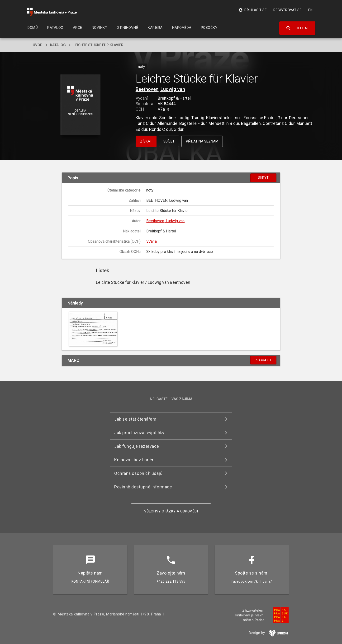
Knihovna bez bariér (134, 460)
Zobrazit (263, 360)
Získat (146, 141)
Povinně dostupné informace (143, 487)
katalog (58, 45)
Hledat (297, 28)
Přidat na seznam (202, 141)
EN (310, 10)
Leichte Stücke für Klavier (98, 45)
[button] (80, 105)
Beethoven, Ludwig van (160, 89)
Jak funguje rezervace (137, 446)
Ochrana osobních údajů (138, 473)
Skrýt (263, 178)
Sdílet (169, 141)
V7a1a (152, 241)
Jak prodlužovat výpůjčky (139, 433)
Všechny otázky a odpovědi (171, 511)
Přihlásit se (253, 10)
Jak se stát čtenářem (135, 419)
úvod (38, 45)
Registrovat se (287, 10)
